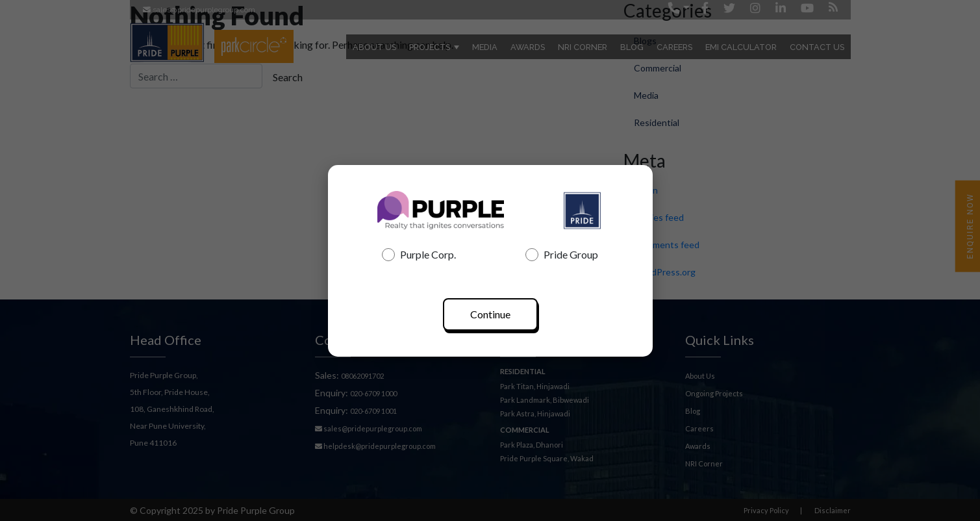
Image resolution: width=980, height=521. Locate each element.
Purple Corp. (419, 255)
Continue (490, 314)
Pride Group (562, 255)
